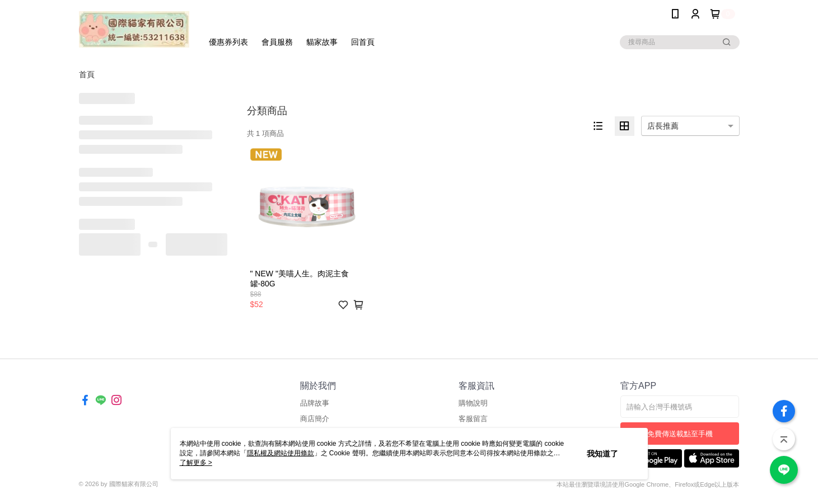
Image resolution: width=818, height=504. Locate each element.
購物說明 (473, 403)
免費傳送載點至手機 (680, 434)
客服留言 (473, 419)
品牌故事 (315, 403)
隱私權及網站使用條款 (281, 453)
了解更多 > (196, 463)
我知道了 (602, 454)
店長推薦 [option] (663, 126)
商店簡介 (315, 419)
